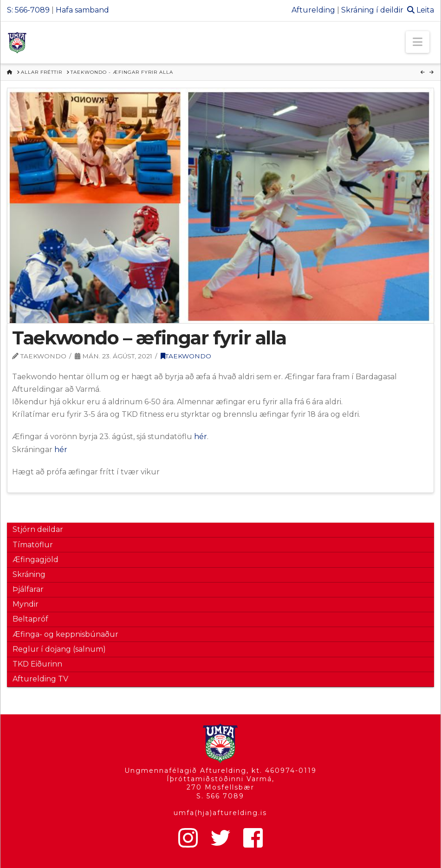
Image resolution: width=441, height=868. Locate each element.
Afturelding (313, 10)
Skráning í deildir (372, 10)
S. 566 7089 (220, 796)
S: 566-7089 (28, 10)
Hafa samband (82, 10)
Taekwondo (186, 356)
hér (201, 437)
